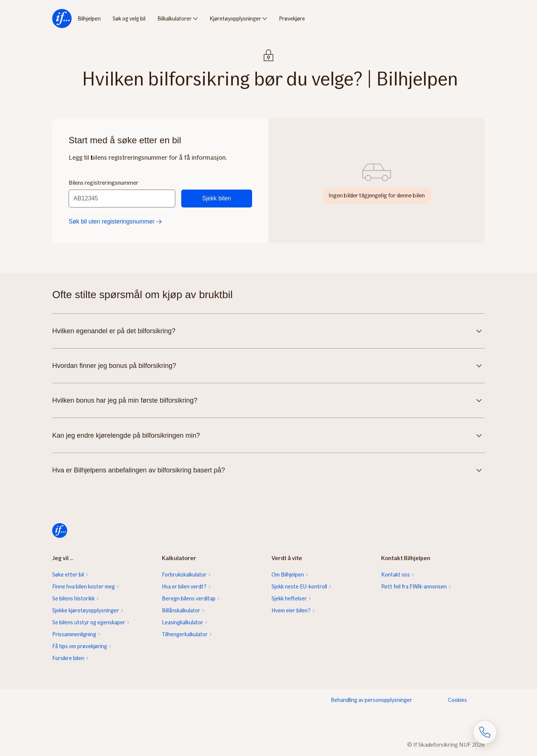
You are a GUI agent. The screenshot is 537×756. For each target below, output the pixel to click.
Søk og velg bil (129, 19)
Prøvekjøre (292, 19)
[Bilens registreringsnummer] (122, 199)
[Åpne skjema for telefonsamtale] (485, 732)
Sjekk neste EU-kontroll (299, 587)
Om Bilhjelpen (288, 575)
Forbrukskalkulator (184, 575)
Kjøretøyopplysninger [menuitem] (235, 19)
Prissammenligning (74, 634)
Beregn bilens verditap (189, 599)
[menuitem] (62, 19)
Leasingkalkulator (183, 622)
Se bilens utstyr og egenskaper (89, 622)
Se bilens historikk (73, 599)
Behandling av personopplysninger (371, 700)
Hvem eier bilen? (291, 610)
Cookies (457, 700)
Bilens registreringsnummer (103, 183)
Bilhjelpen (89, 19)
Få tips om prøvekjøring (80, 646)
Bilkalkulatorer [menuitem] (175, 19)
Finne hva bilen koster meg (84, 587)
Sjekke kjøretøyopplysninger (86, 610)
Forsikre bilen (68, 658)
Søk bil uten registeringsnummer (115, 221)
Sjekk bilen (216, 198)
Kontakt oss (395, 575)
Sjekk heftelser (289, 599)
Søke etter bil (68, 575)
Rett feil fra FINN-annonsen (414, 587)
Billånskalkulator (181, 610)
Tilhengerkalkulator (185, 634)
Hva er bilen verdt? (184, 587)
